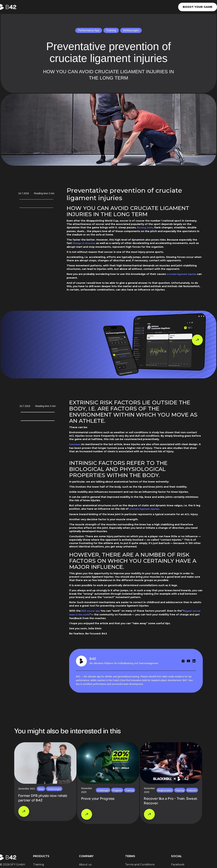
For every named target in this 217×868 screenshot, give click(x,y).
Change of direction (84, 243)
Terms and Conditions (140, 865)
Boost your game (198, 7)
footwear (75, 445)
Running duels (145, 228)
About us (85, 865)
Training (39, 865)
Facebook (178, 865)
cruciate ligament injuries (181, 274)
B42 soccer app (91, 611)
